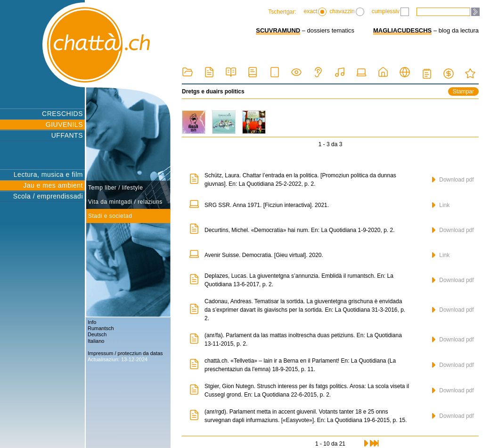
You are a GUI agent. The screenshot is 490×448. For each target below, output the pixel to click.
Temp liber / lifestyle (115, 188)
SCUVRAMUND (278, 30)
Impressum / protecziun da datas (125, 353)
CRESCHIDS (62, 114)
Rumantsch (101, 328)
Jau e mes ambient (53, 185)
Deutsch (97, 334)
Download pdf (453, 180)
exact (315, 12)
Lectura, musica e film (48, 174)
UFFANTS (67, 135)
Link (441, 205)
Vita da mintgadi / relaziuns (125, 202)
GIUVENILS (64, 124)
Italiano (96, 341)
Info (92, 322)
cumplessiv (390, 12)
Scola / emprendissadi (48, 196)
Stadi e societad (110, 216)
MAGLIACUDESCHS (402, 30)
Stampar (463, 91)
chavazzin (347, 12)
